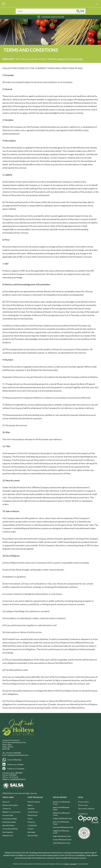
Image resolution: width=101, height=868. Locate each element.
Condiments (32, 825)
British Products (34, 802)
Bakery (30, 805)
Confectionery (33, 812)
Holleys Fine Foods (51, 4)
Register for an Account (11, 812)
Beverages (31, 832)
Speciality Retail (8, 825)
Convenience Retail (10, 819)
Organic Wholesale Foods (63, 818)
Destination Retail (9, 822)
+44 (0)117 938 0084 (13, 753)
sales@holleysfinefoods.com (18, 755)
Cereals (31, 829)
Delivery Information (10, 805)
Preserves (31, 822)
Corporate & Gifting (10, 829)
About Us (6, 802)
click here (77, 59)
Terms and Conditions (86, 809)
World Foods (33, 815)
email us (62, 59)
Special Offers (33, 835)
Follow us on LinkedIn (15, 764)
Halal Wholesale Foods (62, 843)
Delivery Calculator (70, 864)
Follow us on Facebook (16, 769)
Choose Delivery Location (53, 17)
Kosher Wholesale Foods (62, 840)
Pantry (30, 819)
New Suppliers (8, 832)
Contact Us (7, 809)
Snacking (31, 809)
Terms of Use (83, 805)
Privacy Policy (83, 802)
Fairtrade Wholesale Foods (63, 827)
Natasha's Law (8, 835)
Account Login (8, 815)
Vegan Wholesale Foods (62, 836)
